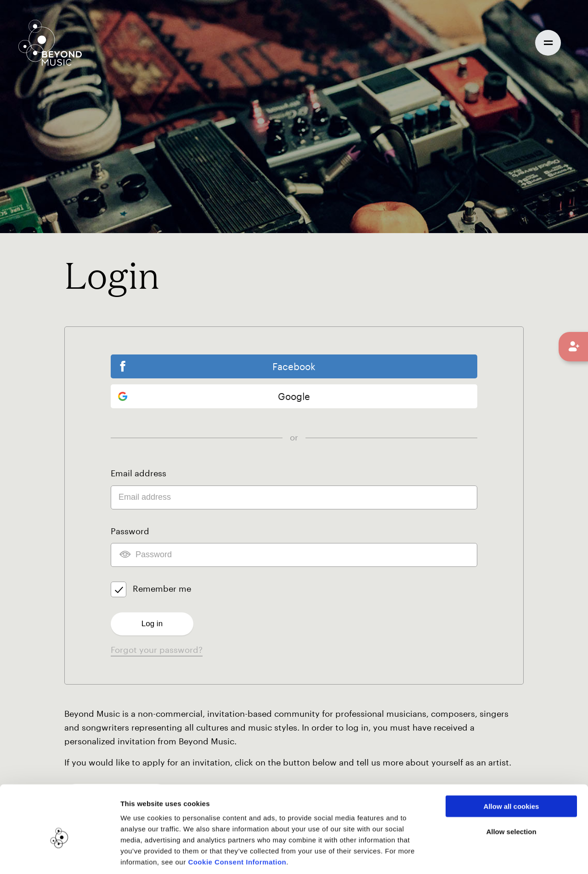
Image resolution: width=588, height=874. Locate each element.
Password (130, 531)
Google (214, 397)
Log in (152, 624)
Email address (139, 474)
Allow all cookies (512, 763)
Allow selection (511, 788)
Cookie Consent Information (237, 819)
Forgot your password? (157, 650)
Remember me (162, 589)
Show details (472, 856)
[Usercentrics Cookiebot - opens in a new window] (59, 856)
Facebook (294, 366)
